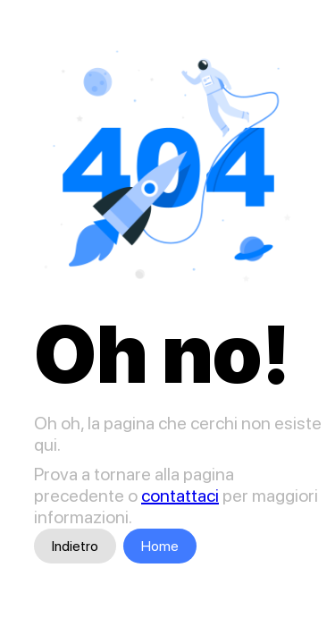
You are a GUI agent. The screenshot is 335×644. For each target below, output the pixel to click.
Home (160, 546)
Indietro (75, 546)
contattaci (180, 496)
